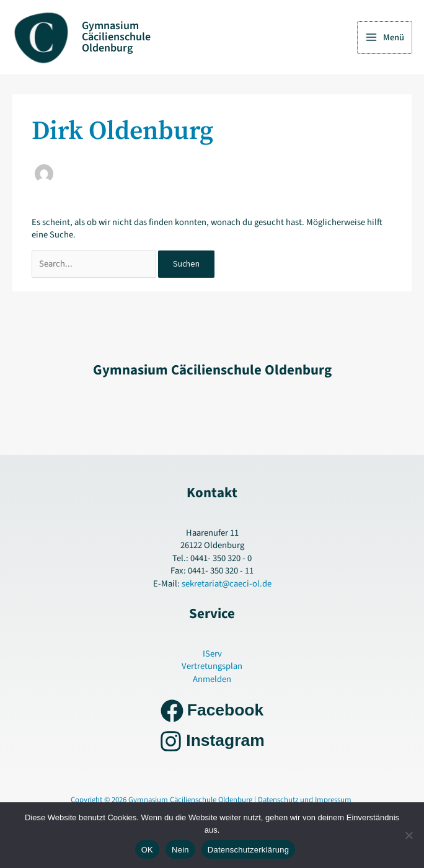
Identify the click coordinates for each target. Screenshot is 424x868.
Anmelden (212, 679)
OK (147, 850)
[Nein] (409, 835)
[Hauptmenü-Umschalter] (385, 38)
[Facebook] (212, 711)
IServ (212, 654)
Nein (180, 850)
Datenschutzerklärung (248, 850)
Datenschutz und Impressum (306, 800)
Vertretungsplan (212, 666)
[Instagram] (212, 741)
